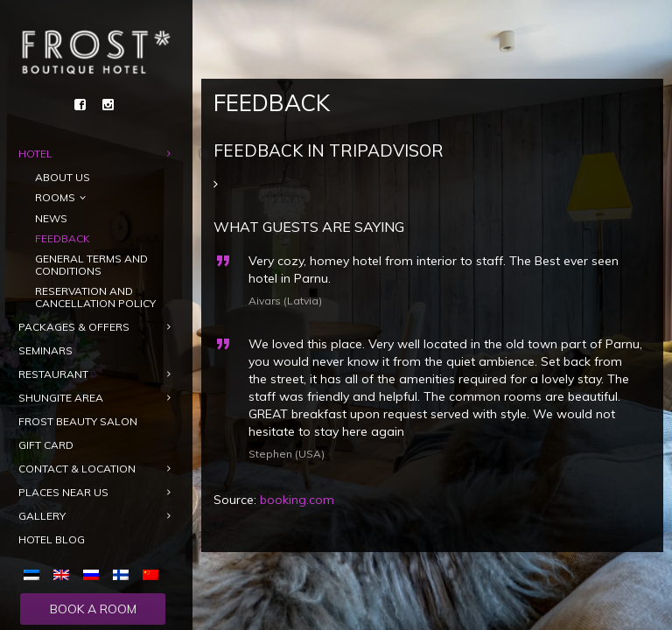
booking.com (297, 500)
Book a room (93, 609)
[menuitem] (35, 574)
